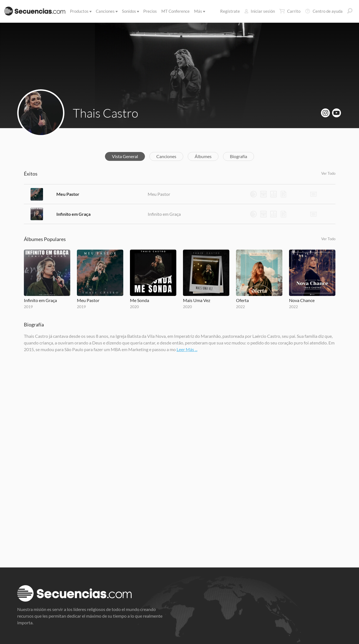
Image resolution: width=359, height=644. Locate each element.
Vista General (125, 156)
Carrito (290, 11)
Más (199, 11)
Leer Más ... (187, 349)
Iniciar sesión (260, 11)
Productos (80, 11)
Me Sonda (140, 300)
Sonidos (130, 11)
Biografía (239, 156)
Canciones (106, 11)
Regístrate (230, 11)
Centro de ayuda (324, 11)
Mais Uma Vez (197, 300)
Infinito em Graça (73, 214)
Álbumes (203, 156)
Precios (150, 11)
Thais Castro (106, 113)
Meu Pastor (68, 194)
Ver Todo (328, 173)
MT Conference (175, 11)
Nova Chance (302, 300)
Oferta (242, 300)
